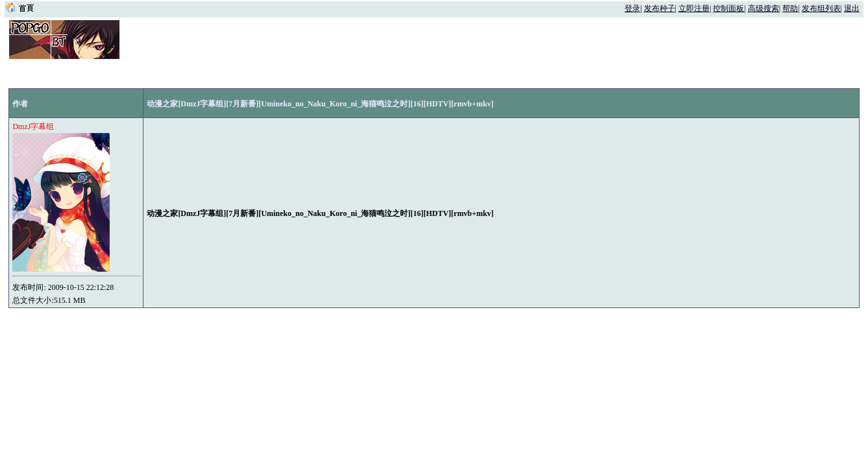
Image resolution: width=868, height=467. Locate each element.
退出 (852, 8)
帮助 (790, 8)
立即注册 (694, 8)
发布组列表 (821, 8)
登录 (632, 8)
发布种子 (660, 8)
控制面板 (728, 8)
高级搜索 (763, 8)
